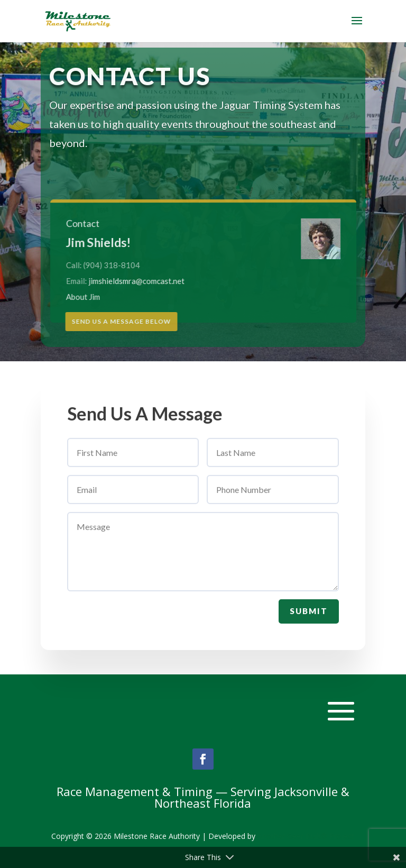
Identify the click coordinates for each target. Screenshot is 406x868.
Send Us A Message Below (122, 321)
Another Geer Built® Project (306, 836)
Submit (309, 615)
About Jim (89, 296)
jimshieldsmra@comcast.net (140, 280)
